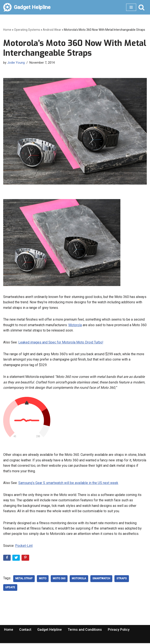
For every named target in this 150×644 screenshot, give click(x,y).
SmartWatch (101, 579)
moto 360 (59, 579)
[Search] (141, 7)
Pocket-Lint (24, 546)
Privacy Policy (120, 631)
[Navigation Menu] (131, 7)
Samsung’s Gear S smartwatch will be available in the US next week (68, 483)
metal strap (24, 579)
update (10, 588)
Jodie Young (16, 63)
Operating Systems (27, 30)
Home (7, 30)
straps (122, 579)
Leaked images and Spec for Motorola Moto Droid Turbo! (61, 343)
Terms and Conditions (86, 631)
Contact (26, 631)
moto (43, 579)
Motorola (75, 325)
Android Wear (52, 30)
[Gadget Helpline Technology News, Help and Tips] (27, 7)
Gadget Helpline (50, 631)
